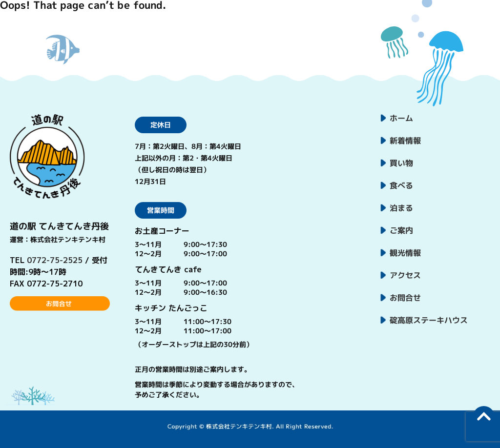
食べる (401, 185)
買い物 (401, 163)
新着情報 (405, 141)
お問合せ (405, 298)
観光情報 (405, 253)
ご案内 (401, 230)
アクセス (405, 275)
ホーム (401, 118)
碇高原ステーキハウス (429, 320)
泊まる (401, 208)
